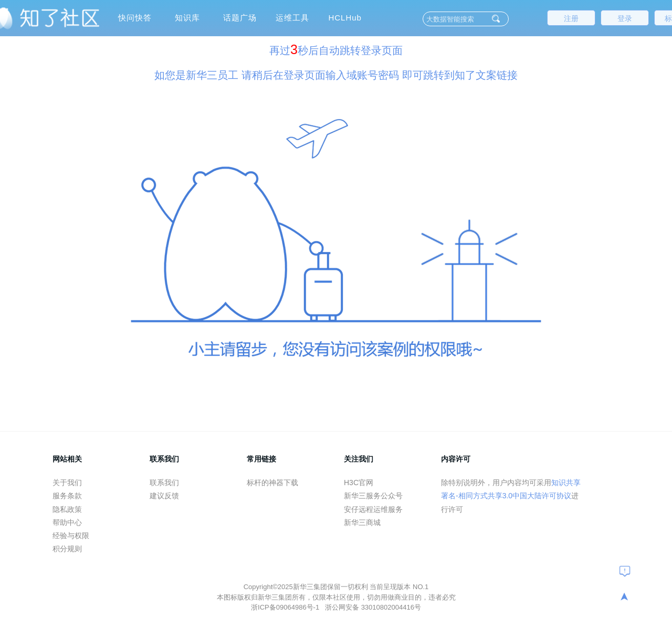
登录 (625, 18)
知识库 (187, 18)
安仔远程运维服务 (373, 509)
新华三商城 (362, 522)
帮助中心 (67, 522)
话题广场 (240, 18)
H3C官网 (359, 483)
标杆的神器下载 (272, 483)
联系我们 (164, 483)
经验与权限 (71, 536)
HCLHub (345, 18)
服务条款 (67, 496)
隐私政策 (67, 509)
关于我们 (67, 483)
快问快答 (135, 18)
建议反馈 (164, 496)
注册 (571, 18)
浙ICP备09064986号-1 (286, 607)
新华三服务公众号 (373, 496)
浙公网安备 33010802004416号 (373, 607)
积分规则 (67, 549)
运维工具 (292, 18)
